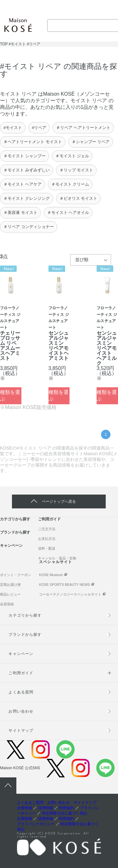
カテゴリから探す (15, 519)
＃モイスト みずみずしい (27, 170)
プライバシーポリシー (36, 824)
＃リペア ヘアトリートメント (83, 128)
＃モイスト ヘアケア (22, 184)
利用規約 (66, 808)
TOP (4, 44)
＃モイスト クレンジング (27, 198)
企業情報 (25, 808)
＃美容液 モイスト (20, 213)
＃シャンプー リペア (91, 142)
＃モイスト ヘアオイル (68, 213)
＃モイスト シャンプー (25, 156)
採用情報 (46, 808)
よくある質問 (21, 692)
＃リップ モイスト (76, 170)
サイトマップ (21, 731)
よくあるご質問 (30, 803)
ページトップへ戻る (59, 501)
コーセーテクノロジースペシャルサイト (70, 594)
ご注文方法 (47, 529)
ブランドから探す (15, 532)
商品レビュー (10, 594)
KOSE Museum (51, 575)
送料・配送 (47, 548)
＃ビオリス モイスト (79, 198)
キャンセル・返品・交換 (57, 558)
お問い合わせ (21, 711)
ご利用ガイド (49, 519)
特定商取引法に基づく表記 (65, 813)
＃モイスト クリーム (70, 184)
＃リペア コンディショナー (29, 227)
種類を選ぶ (10, 395)
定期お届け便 (10, 585)
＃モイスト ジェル (72, 156)
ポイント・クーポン (16, 575)
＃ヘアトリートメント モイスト (33, 142)
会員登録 (7, 604)
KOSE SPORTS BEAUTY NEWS (65, 585)
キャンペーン (11, 546)
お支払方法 (47, 539)
